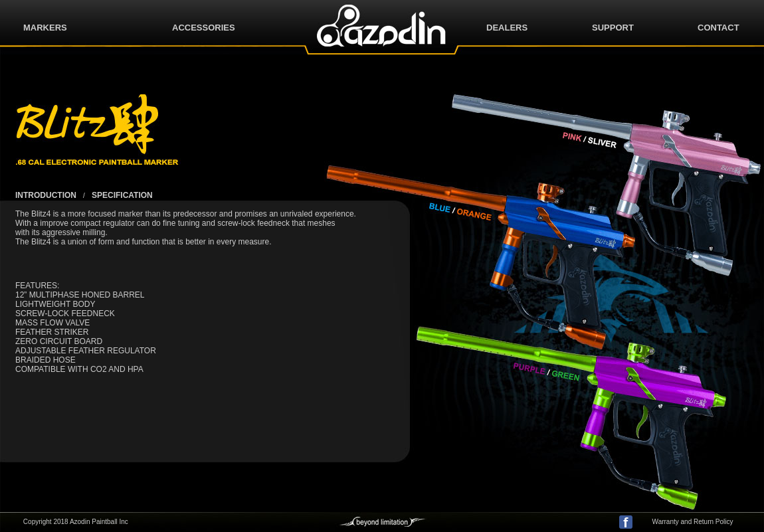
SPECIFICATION (122, 195)
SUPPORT (613, 28)
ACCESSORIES (204, 28)
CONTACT (718, 28)
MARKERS (45, 28)
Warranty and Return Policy (693, 522)
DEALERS (507, 28)
